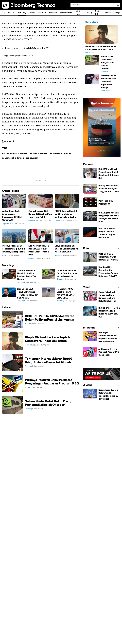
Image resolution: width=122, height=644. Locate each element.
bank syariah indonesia (13, 158)
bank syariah (32, 158)
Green (108, 13)
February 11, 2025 (27, 56)
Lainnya (117, 13)
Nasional (42, 13)
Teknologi (22, 13)
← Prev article (41, 180)
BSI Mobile (12, 154)
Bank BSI (68, 154)
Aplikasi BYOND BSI (27, 154)
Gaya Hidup (78, 13)
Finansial (53, 13)
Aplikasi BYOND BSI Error (50, 154)
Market (11, 13)
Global (32, 13)
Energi (89, 13)
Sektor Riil (98, 13)
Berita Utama (92, 22)
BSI (4, 154)
